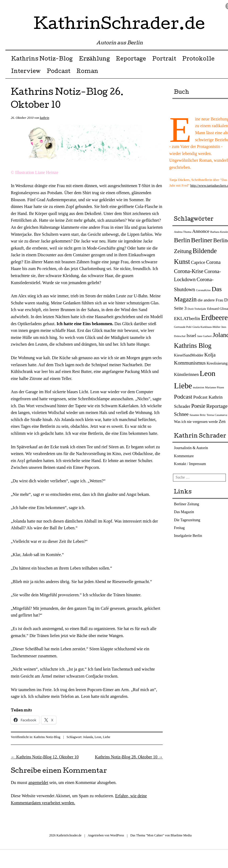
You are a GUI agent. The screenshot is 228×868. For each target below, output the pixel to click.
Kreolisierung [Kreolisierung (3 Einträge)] (217, 363)
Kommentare (184, 456)
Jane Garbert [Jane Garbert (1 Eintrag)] (204, 336)
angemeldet (38, 783)
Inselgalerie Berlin (188, 536)
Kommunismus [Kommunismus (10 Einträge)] (190, 363)
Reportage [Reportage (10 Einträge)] (217, 406)
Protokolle (198, 59)
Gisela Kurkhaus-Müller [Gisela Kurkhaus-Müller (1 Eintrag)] (206, 327)
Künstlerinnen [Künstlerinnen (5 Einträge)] (186, 375)
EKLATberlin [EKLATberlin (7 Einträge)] (187, 318)
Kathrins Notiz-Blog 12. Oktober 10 (45, 757)
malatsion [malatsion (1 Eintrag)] (198, 387)
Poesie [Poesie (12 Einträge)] (198, 406)
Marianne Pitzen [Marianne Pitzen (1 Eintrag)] (215, 387)
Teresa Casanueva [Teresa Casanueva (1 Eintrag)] (217, 415)
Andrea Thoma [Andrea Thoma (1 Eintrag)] (183, 232)
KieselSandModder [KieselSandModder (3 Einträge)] (189, 355)
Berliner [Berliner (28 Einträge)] (202, 240)
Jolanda (88, 737)
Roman (87, 72)
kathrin (45, 118)
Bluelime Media (181, 835)
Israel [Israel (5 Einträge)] (191, 336)
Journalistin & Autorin (191, 448)
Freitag (179, 528)
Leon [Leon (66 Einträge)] (207, 373)
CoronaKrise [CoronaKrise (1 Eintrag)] (203, 290)
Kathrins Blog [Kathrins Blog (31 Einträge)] (193, 346)
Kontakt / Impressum (190, 464)
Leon (98, 737)
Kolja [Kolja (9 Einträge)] (210, 355)
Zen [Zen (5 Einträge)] (222, 422)
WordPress (117, 835)
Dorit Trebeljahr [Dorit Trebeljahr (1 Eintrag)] (197, 309)
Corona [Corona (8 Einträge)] (213, 262)
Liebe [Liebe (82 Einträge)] (183, 386)
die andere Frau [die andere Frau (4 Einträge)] (210, 300)
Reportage (131, 59)
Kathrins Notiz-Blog (42, 59)
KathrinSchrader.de (119, 25)
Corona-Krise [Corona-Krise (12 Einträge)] (189, 271)
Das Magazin (184, 512)
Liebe (106, 737)
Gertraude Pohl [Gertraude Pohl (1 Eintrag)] (183, 327)
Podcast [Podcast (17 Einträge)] (183, 397)
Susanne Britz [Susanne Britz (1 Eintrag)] (198, 415)
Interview (26, 72)
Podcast (59, 72)
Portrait (164, 59)
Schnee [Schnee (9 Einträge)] (181, 414)
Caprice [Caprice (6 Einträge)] (198, 262)
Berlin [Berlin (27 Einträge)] (182, 240)
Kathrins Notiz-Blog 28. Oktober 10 (129, 757)
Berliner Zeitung (187, 504)
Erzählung (94, 59)
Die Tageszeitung (187, 520)
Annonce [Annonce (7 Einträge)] (201, 231)
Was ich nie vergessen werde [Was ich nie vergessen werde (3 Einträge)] (196, 422)
